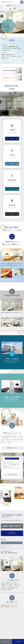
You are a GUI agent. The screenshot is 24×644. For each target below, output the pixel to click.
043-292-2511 (6, 641)
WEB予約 (18, 641)
